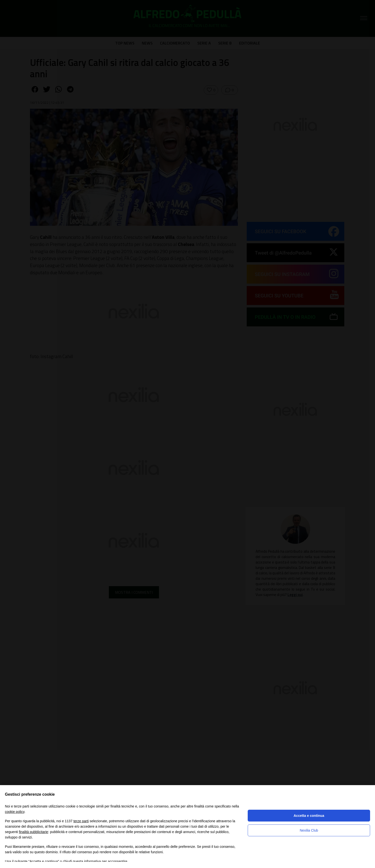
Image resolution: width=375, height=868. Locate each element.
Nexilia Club (309, 830)
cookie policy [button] (15, 812)
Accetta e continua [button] (309, 816)
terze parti (81, 821)
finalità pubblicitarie (34, 832)
